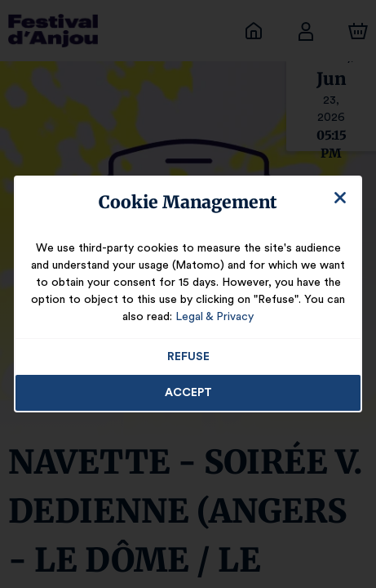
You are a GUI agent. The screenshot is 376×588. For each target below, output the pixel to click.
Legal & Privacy (188, 317)
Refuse (188, 357)
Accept (188, 393)
